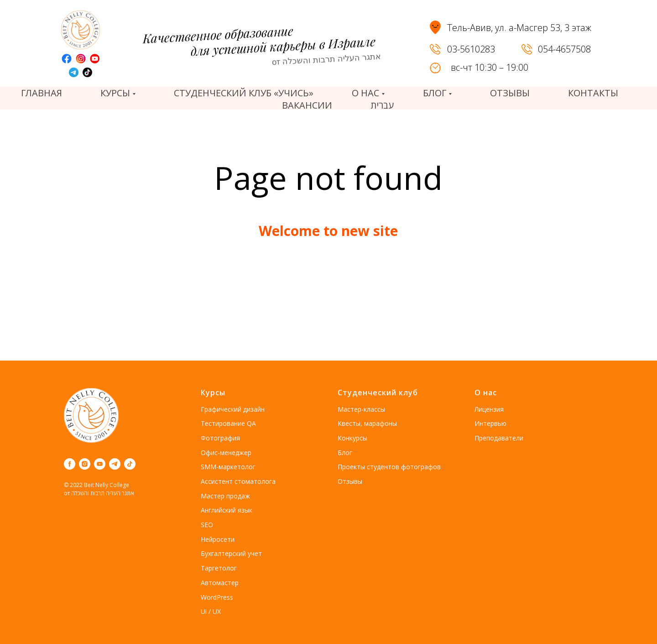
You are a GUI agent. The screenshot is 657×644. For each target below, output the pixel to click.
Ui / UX (211, 611)
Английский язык (227, 510)
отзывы (510, 93)
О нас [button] (365, 93)
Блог (345, 453)
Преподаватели (499, 438)
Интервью (490, 423)
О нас (486, 393)
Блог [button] (435, 93)
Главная (42, 93)
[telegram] (115, 464)
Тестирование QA (228, 423)
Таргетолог (219, 568)
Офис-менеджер (226, 453)
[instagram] (85, 464)
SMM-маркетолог (228, 467)
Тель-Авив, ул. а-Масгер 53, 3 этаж (519, 28)
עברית (382, 105)
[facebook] (70, 464)
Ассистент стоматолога (238, 481)
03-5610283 (471, 49)
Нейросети (218, 539)
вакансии (307, 105)
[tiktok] (130, 464)
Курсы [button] (115, 93)
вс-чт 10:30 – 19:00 (490, 67)
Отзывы (350, 481)
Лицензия (489, 409)
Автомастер (220, 583)
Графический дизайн (233, 409)
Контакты (593, 93)
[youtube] (100, 464)
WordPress (217, 597)
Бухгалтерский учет (231, 553)
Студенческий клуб (378, 393)
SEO (207, 525)
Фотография (220, 438)
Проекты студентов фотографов (389, 467)
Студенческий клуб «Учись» (244, 93)
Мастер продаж (225, 496)
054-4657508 (564, 49)
